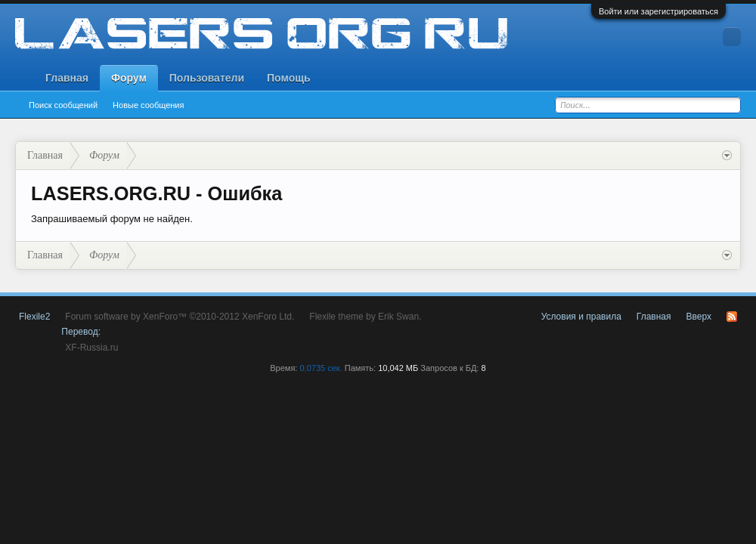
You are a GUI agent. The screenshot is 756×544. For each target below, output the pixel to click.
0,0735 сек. (321, 368)
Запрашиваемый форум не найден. (112, 219)
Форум (129, 78)
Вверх (699, 317)
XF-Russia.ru (91, 348)
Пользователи (207, 78)
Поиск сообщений (63, 105)
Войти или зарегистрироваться (658, 11)
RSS (732, 317)
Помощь (289, 78)
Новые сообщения (148, 105)
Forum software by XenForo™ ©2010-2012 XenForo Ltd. (180, 317)
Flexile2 (34, 317)
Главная (67, 78)
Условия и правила (581, 317)
